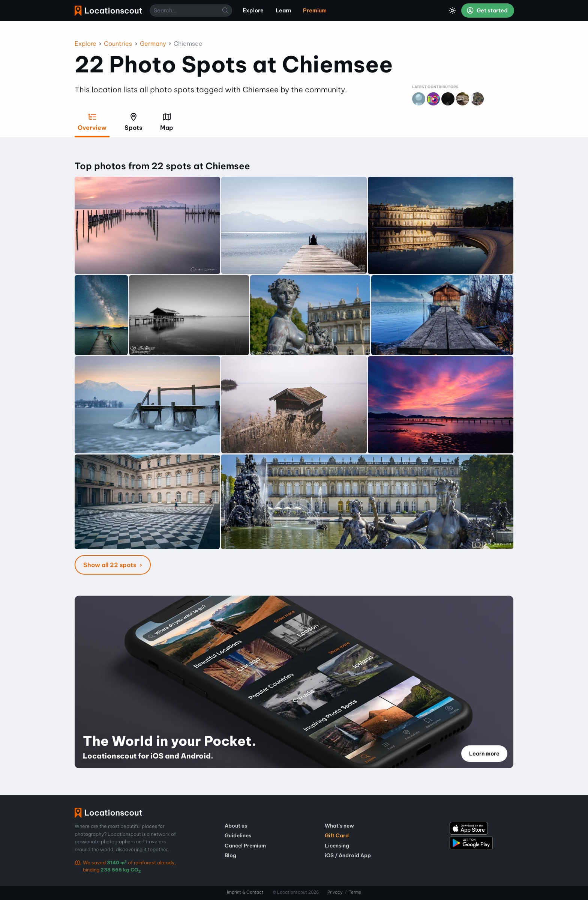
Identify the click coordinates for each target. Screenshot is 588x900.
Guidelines (238, 835)
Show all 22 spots (110, 565)
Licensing (337, 846)
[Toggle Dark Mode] (452, 11)
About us (236, 826)
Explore (85, 44)
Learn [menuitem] (283, 11)
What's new (339, 826)
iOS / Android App (348, 855)
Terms (355, 892)
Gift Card (337, 835)
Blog (230, 855)
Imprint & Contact (245, 892)
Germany (153, 44)
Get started (487, 11)
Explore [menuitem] (253, 11)
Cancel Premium (245, 846)
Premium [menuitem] (315, 11)
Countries (118, 44)
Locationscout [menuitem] (108, 11)
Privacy (335, 892)
